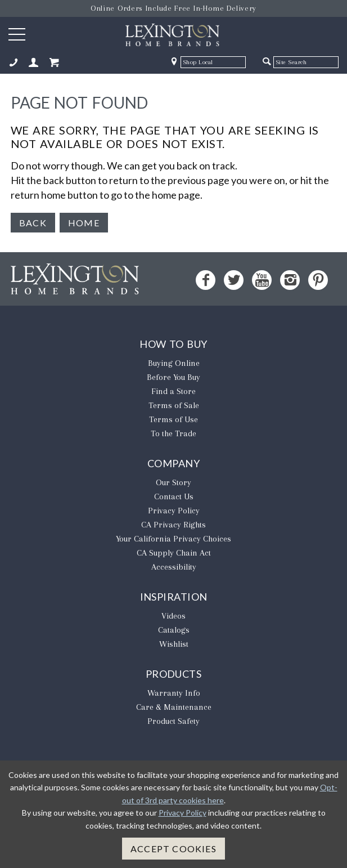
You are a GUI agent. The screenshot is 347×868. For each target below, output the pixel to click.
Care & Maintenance (174, 707)
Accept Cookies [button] (173, 849)
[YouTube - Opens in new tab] (262, 280)
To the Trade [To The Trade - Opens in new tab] (173, 433)
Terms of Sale (174, 405)
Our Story (173, 482)
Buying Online (174, 363)
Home (84, 223)
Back (33, 223)
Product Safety (173, 721)
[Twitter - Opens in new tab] (234, 280)
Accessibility (174, 567)
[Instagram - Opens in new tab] (290, 280)
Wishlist (174, 644)
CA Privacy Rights (173, 525)
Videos (173, 616)
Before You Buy (173, 377)
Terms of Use (173, 419)
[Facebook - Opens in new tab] (206, 280)
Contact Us (174, 496)
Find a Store (173, 391)
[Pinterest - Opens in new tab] (318, 280)
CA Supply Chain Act (174, 553)
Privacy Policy (174, 511)
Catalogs (174, 630)
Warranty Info (174, 693)
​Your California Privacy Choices (173, 539)
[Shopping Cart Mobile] (54, 63)
